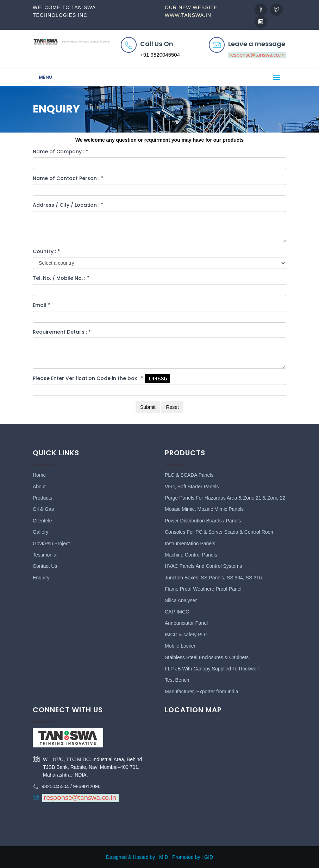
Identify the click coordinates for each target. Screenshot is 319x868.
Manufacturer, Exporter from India (202, 692)
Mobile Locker (180, 646)
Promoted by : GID (193, 857)
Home (39, 475)
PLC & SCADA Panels (189, 475)
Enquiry (41, 578)
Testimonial (45, 555)
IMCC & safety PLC (186, 635)
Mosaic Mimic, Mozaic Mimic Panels (204, 509)
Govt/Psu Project (51, 544)
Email (41, 305)
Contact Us (45, 566)
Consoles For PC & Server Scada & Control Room (220, 532)
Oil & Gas (43, 509)
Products (42, 498)
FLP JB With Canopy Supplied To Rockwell (212, 669)
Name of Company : (60, 152)
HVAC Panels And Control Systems (203, 566)
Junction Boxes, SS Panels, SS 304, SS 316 (213, 578)
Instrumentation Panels (190, 544)
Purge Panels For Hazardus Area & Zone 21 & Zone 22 (225, 498)
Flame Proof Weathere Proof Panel (203, 589)
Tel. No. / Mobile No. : (61, 278)
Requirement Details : (62, 332)
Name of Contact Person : (68, 178)
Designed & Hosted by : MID (137, 857)
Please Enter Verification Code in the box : (88, 378)
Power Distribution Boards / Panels (203, 521)
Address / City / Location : (68, 205)
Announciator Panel (186, 623)
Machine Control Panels (191, 555)
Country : (46, 251)
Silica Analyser (181, 600)
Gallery (40, 532)
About (39, 487)
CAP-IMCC (177, 612)
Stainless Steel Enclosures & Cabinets (207, 657)
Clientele (42, 521)
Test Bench (177, 680)
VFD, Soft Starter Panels (192, 487)
